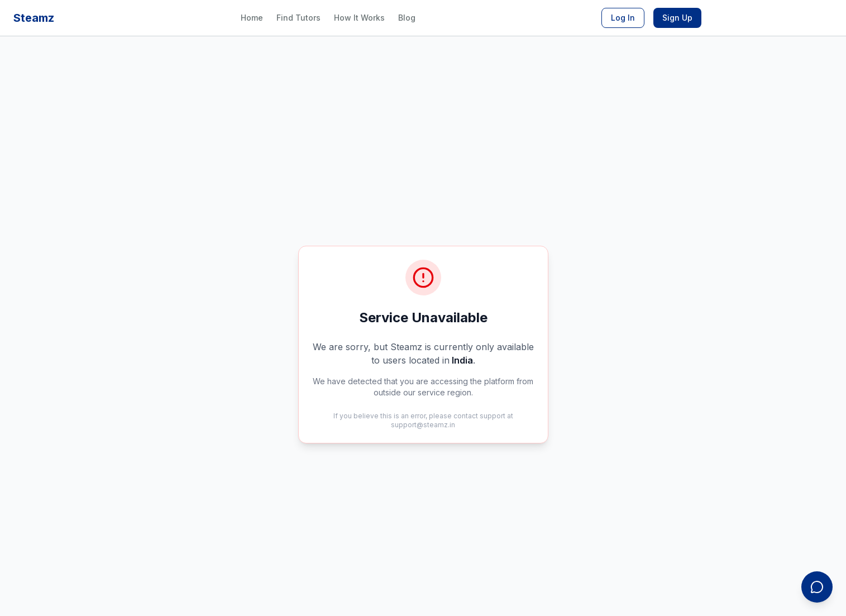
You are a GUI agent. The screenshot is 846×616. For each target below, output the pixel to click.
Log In (623, 18)
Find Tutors (298, 18)
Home (252, 18)
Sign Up (677, 18)
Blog (407, 18)
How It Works (359, 18)
